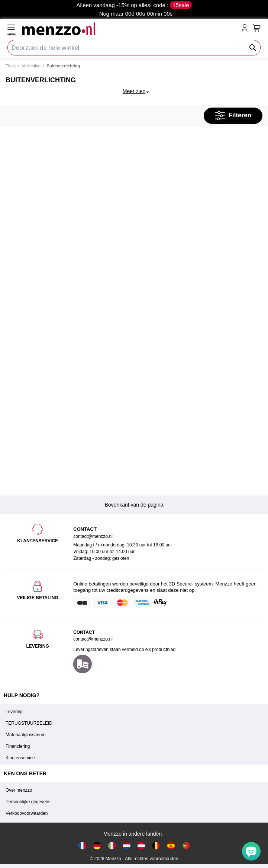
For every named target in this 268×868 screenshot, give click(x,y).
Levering (14, 712)
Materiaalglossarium (25, 735)
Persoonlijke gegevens (28, 802)
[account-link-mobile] (246, 29)
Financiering (18, 746)
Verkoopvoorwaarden (27, 813)
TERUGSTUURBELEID (29, 723)
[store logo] (130, 29)
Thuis (11, 66)
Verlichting (31, 66)
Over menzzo (19, 790)
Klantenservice (20, 758)
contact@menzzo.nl (93, 639)
